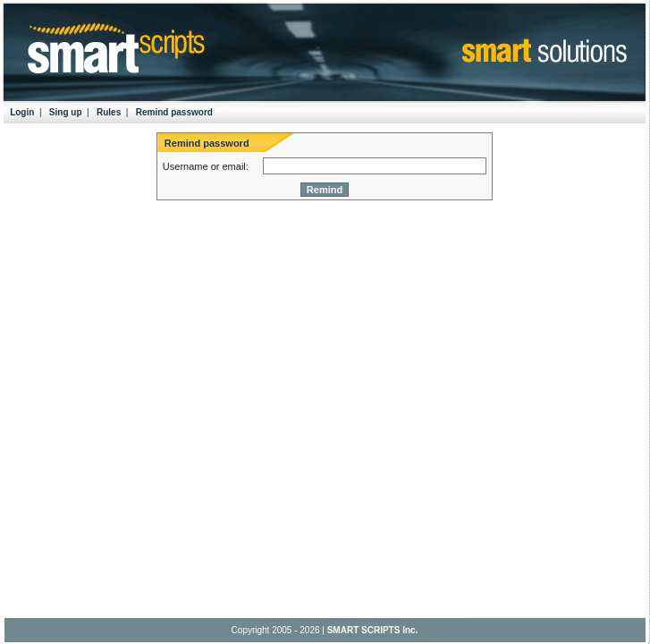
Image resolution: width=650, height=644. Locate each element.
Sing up (66, 112)
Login (22, 112)
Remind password (174, 112)
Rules (109, 112)
